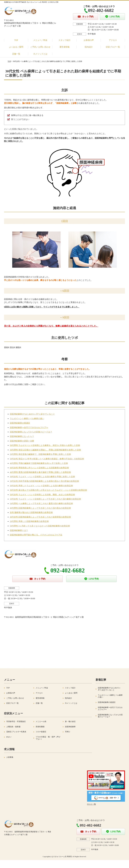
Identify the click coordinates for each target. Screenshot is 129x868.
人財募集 (10, 757)
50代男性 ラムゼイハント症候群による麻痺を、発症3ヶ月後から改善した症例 (45, 445)
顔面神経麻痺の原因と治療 (22, 441)
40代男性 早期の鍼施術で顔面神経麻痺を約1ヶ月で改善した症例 (39, 463)
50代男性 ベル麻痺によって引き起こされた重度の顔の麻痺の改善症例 (41, 503)
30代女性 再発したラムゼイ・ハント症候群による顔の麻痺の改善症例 (41, 486)
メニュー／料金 (40, 40)
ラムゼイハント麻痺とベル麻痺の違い (27, 419)
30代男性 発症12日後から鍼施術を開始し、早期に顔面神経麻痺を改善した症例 (45, 450)
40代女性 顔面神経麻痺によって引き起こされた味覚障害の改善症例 (40, 517)
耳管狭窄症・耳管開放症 (16, 722)
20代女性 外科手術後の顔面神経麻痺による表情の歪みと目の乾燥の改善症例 (44, 481)
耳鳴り (68, 732)
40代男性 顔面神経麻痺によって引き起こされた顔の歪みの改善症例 (40, 508)
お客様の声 (89, 40)
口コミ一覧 (91, 804)
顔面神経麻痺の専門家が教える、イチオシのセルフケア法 (36, 535)
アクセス (113, 40)
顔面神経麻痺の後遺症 (20, 423)
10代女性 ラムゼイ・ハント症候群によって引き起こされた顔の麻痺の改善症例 (45, 499)
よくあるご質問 (16, 47)
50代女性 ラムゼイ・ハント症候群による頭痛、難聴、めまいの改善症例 (42, 495)
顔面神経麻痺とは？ (19, 530)
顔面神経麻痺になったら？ (22, 436)
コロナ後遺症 (41, 732)
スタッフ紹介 (64, 40)
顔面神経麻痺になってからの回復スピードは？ (31, 432)
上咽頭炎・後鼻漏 (13, 727)
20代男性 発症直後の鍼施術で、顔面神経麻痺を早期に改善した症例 (40, 454)
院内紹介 (89, 47)
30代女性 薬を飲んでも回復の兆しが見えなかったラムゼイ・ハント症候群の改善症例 (48, 490)
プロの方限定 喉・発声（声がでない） (48, 738)
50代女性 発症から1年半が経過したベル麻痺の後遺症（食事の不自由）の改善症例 (47, 459)
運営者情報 (64, 47)
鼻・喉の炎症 (70, 722)
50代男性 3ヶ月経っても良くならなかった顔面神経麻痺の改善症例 (40, 526)
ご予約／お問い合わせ (40, 47)
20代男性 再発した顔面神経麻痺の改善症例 (29, 521)
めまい (9, 737)
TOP (16, 40)
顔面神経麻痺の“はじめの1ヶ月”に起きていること (32, 414)
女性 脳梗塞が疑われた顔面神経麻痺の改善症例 (31, 512)
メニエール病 (41, 722)
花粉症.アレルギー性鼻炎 (16, 732)
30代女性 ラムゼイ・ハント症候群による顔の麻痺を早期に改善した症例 (42, 477)
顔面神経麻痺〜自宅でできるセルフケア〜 (29, 427)
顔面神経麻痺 (70, 727)
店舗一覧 (16, 54)
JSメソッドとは (40, 54)
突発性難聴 (40, 727)
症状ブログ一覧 (113, 47)
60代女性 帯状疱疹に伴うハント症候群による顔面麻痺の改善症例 (39, 468)
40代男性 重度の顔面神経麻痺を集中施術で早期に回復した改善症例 (40, 472)
